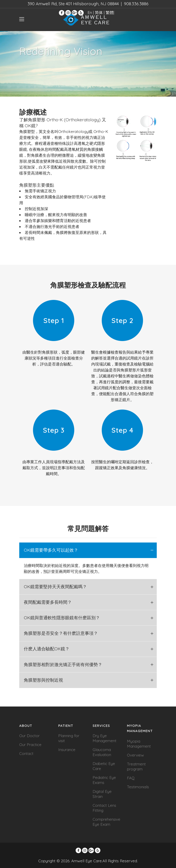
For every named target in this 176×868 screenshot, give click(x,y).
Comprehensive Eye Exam (106, 822)
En (90, 12)
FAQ (131, 778)
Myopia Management (139, 744)
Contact (26, 753)
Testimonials (138, 787)
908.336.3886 (136, 4)
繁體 (110, 12)
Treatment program (136, 766)
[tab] (88, 550)
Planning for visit (69, 738)
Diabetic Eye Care (104, 766)
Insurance (67, 750)
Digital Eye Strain (102, 794)
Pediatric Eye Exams (104, 780)
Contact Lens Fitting (104, 808)
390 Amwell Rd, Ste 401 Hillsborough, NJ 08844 (73, 4)
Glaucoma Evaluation (102, 752)
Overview (135, 755)
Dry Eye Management (104, 738)
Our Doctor (29, 736)
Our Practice (30, 745)
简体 (99, 12)
